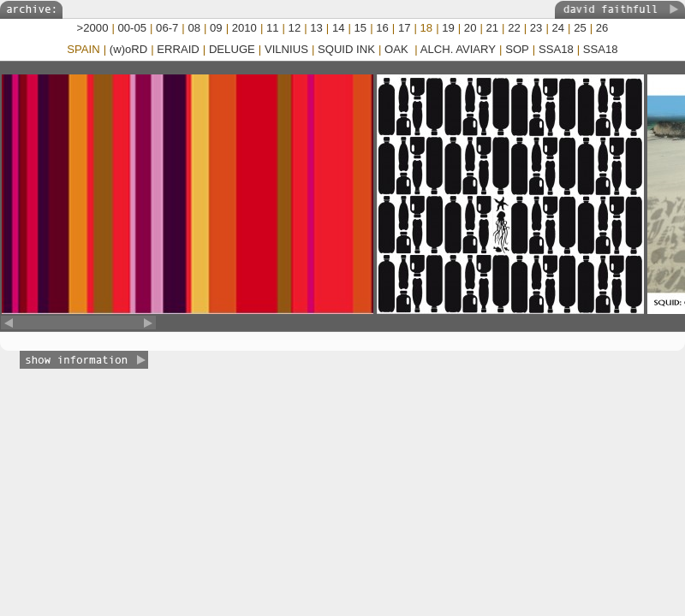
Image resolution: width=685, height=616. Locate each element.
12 (295, 28)
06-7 (167, 28)
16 (382, 28)
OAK (398, 49)
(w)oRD (128, 49)
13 (316, 28)
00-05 (133, 28)
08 (194, 28)
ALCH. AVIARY (458, 49)
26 (602, 28)
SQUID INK (346, 49)
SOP (517, 49)
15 (361, 28)
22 (514, 28)
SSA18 (556, 49)
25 (580, 28)
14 (339, 28)
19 (448, 28)
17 (405, 28)
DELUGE (232, 49)
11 (273, 28)
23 (536, 28)
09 (216, 28)
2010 (244, 28)
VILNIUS (286, 49)
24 (558, 28)
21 (493, 28)
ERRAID (178, 49)
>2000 (93, 28)
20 (471, 28)
